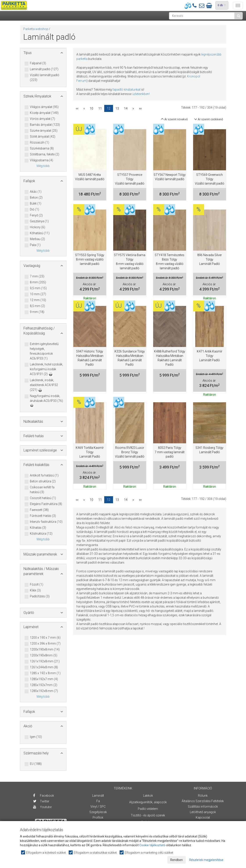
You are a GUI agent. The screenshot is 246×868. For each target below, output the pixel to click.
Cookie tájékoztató (152, 845)
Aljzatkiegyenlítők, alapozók (148, 802)
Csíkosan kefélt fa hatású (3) (42, 490)
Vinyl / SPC (98, 807)
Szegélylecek (98, 812)
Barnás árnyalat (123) (45, 125)
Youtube (42, 807)
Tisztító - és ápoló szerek (148, 815)
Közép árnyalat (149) (44, 113)
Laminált (98, 796)
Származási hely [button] (36, 753)
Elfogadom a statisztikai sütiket (93, 853)
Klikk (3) (35, 591)
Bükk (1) (36, 204)
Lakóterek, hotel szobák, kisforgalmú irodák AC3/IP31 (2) (46, 369)
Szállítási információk (203, 807)
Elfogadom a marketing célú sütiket (147, 853)
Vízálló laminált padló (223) (45, 77)
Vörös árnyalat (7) (42, 119)
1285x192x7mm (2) (44, 685)
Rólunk (203, 796)
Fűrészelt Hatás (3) (43, 516)
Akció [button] (28, 726)
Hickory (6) (38, 227)
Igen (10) (36, 737)
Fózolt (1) (37, 585)
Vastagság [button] (32, 266)
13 (117, 108)
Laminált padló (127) (44, 69)
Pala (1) (35, 245)
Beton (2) (36, 198)
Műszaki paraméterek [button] (40, 554)
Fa (98, 801)
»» (140, 108)
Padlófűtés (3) (40, 597)
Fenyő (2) (36, 216)
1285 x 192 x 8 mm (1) (45, 673)
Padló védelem (148, 809)
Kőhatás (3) (38, 528)
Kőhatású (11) (40, 233)
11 (100, 108)
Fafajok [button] (29, 181)
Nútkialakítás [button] (33, 421)
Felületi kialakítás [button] (36, 465)
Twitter (41, 801)
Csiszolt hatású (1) (43, 498)
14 (126, 108)
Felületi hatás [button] (34, 436)
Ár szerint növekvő (174, 119)
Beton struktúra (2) (43, 482)
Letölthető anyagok (203, 812)
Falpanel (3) (38, 63)
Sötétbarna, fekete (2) (45, 155)
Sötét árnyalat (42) (43, 137)
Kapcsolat (203, 818)
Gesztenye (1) (39, 221)
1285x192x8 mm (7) (44, 691)
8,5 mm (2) (37, 306)
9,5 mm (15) (38, 288)
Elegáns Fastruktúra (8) (46, 504)
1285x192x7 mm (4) (44, 679)
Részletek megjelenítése (206, 860)
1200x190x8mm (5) (44, 656)
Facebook (44, 796)
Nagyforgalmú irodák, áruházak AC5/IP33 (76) (46, 401)
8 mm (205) (38, 282)
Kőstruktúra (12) (41, 534)
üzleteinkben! (141, 94)
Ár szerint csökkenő (209, 119)
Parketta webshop (36, 29)
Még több (43, 166)
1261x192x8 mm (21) (45, 661)
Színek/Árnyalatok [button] (37, 96)
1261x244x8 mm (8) (44, 667)
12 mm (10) (38, 300)
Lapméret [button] (31, 627)
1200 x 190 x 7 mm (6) (45, 638)
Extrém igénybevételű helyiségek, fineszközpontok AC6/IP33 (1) (44, 351)
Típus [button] (28, 53)
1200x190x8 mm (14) (45, 650)
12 (109, 108)
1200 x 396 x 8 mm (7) (45, 644)
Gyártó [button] (29, 613)
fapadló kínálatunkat (126, 90)
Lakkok (148, 796)
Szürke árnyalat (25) (44, 131)
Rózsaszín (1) (40, 143)
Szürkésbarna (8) (42, 149)
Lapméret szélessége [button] (40, 450)
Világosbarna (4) (41, 160)
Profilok (98, 818)
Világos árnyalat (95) (44, 107)
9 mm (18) (37, 312)
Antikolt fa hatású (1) (44, 476)
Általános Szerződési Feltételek (203, 801)
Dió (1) (34, 210)
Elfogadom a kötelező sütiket (44, 853)
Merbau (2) (37, 239)
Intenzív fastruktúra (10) (46, 522)
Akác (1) (36, 192)
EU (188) (36, 764)
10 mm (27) (38, 294)
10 (92, 108)
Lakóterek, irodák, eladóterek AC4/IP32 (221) (44, 385)
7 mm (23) (37, 277)
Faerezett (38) (39, 510)
